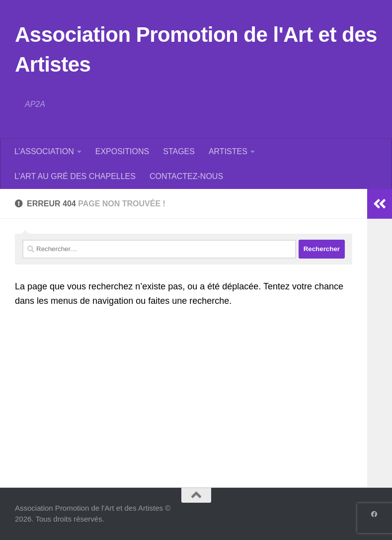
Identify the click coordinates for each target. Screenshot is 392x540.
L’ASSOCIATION (44, 151)
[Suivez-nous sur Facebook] (374, 514)
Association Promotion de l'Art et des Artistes (196, 49)
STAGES (179, 151)
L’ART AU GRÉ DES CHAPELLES (75, 176)
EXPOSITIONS (122, 151)
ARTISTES (228, 151)
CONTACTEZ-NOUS (186, 176)
